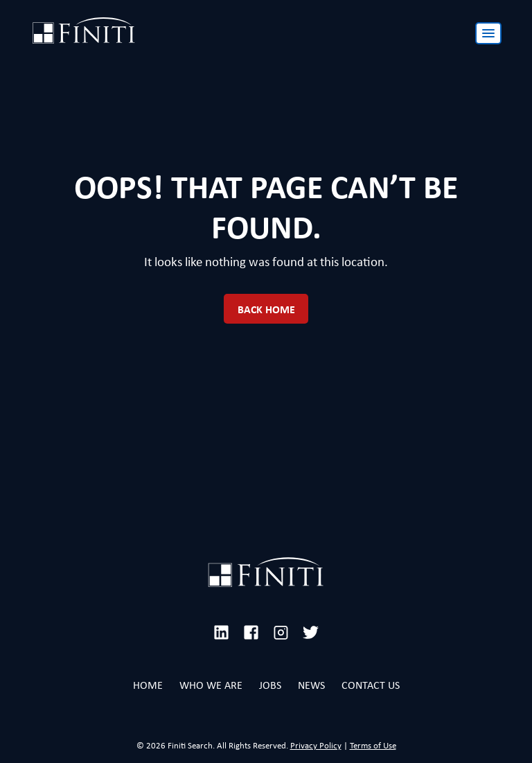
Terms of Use (373, 745)
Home (148, 685)
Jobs (270, 685)
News (311, 685)
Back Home (266, 309)
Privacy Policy (316, 745)
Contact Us (371, 685)
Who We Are (211, 685)
